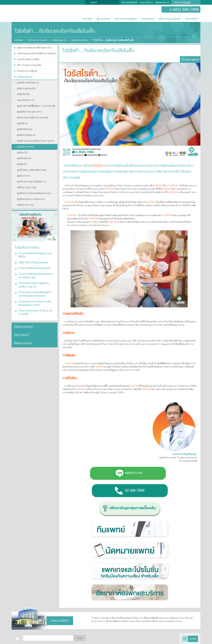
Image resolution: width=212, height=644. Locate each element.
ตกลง (80, 638)
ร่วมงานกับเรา (146, 2)
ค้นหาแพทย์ (148, 19)
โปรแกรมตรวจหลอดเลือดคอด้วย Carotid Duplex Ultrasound (34, 286)
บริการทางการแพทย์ (126, 19)
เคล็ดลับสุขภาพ (61, 40)
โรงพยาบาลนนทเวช (22, 14)
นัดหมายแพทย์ (23, 318)
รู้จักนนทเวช (103, 19)
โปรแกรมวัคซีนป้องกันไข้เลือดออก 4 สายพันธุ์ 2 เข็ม (36, 268)
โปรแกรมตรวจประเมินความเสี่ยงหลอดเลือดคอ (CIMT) (34, 295)
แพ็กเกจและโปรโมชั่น (170, 19)
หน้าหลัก (87, 19)
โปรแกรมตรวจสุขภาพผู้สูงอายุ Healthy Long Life (33, 277)
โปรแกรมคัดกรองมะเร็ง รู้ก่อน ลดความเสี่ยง (34, 304)
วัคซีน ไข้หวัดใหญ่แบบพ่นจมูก (33, 256)
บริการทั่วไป (192, 19)
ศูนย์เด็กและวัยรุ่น (83, 40)
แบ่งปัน (193, 639)
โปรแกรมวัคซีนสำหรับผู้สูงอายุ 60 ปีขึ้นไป (35, 248)
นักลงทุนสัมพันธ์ (129, 2)
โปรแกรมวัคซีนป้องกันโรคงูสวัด (34, 261)
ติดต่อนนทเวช (162, 2)
